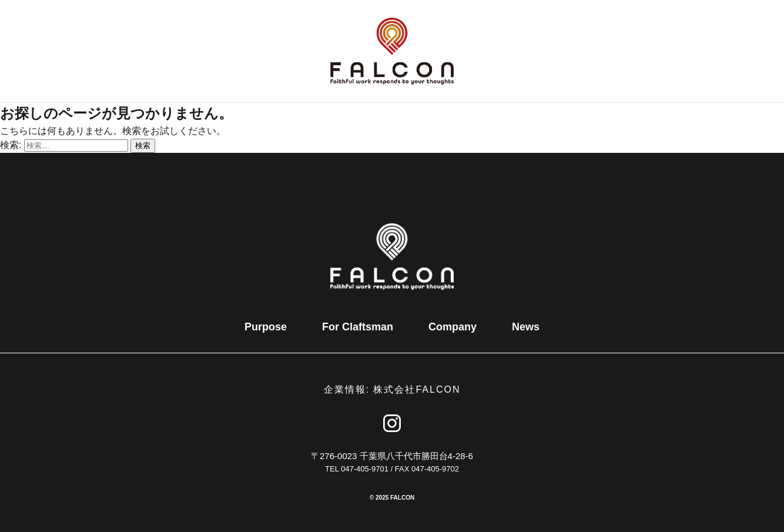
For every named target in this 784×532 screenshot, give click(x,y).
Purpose (266, 327)
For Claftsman (358, 327)
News (526, 327)
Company (453, 327)
